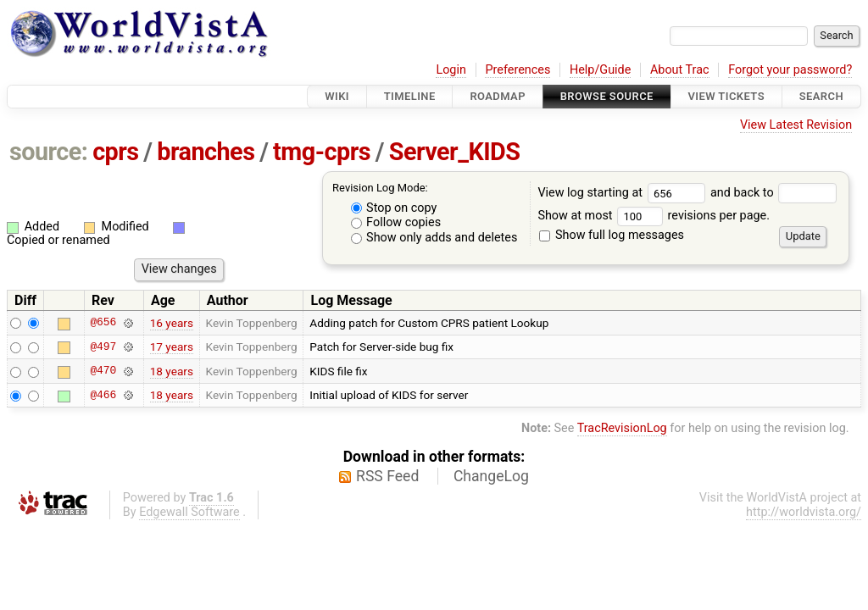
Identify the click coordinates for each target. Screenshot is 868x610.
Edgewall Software (189, 512)
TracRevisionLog (622, 428)
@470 (103, 371)
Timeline (410, 96)
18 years (172, 371)
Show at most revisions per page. (654, 216)
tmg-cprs (322, 152)
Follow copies (396, 222)
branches (206, 152)
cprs (115, 152)
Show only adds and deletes (434, 238)
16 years (172, 323)
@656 (103, 323)
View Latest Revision (796, 125)
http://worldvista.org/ (804, 512)
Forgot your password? (790, 70)
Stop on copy (394, 208)
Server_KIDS (455, 152)
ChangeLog (491, 476)
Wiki (337, 96)
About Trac (680, 70)
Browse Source (607, 96)
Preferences (517, 70)
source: (49, 152)
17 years (172, 347)
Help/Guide (600, 70)
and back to (773, 193)
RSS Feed (387, 476)
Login (451, 70)
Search (821, 96)
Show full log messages (612, 235)
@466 (103, 395)
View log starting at (624, 193)
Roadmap (498, 96)
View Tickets (726, 96)
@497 (103, 347)
